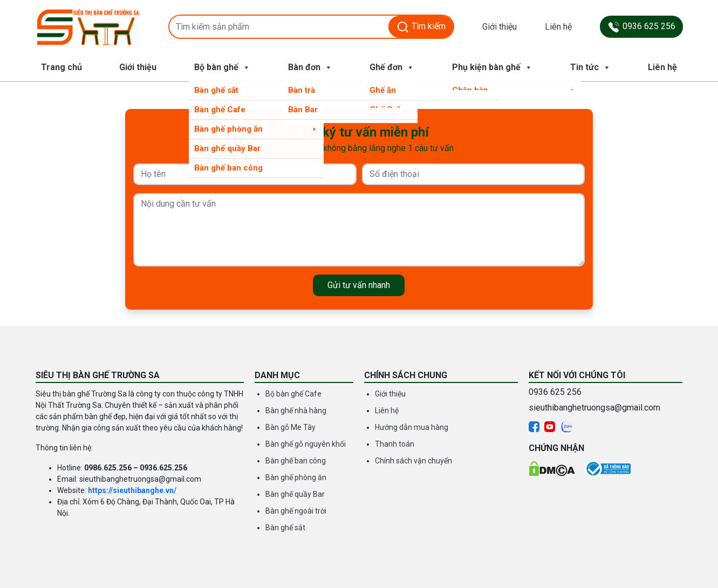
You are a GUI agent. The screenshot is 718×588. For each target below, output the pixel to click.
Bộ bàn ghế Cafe (293, 394)
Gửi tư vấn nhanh (359, 285)
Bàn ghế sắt (285, 528)
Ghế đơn (392, 67)
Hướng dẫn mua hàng (412, 427)
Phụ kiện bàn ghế (492, 67)
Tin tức (590, 67)
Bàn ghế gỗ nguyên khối (306, 444)
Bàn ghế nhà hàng (296, 411)
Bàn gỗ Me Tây (290, 427)
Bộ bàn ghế (222, 67)
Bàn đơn (310, 67)
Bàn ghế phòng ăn (296, 477)
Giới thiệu (500, 27)
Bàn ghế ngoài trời (296, 511)
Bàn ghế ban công (296, 461)
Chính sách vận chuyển (413, 461)
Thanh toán (395, 444)
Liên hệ (558, 27)
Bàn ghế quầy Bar (295, 494)
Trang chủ (61, 67)
